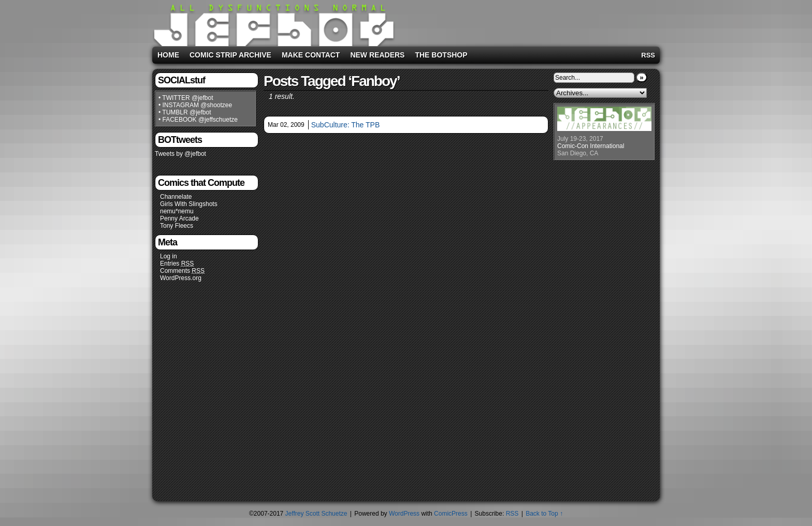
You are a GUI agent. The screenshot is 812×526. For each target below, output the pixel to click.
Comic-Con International (591, 146)
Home (168, 55)
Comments (182, 271)
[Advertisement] (527, 21)
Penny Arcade (179, 218)
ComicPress (451, 514)
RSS (648, 55)
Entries (177, 264)
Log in (169, 256)
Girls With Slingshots (189, 204)
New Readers (377, 55)
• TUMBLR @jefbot (185, 112)
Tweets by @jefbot (180, 154)
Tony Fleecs (177, 226)
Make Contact (311, 55)
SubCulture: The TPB (346, 125)
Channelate (176, 197)
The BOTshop (441, 55)
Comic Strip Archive (230, 55)
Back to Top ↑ (544, 514)
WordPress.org (181, 278)
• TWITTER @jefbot (186, 98)
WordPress (404, 514)
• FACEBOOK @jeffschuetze (198, 120)
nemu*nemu (177, 211)
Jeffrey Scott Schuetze (316, 514)
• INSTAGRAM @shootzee (195, 105)
